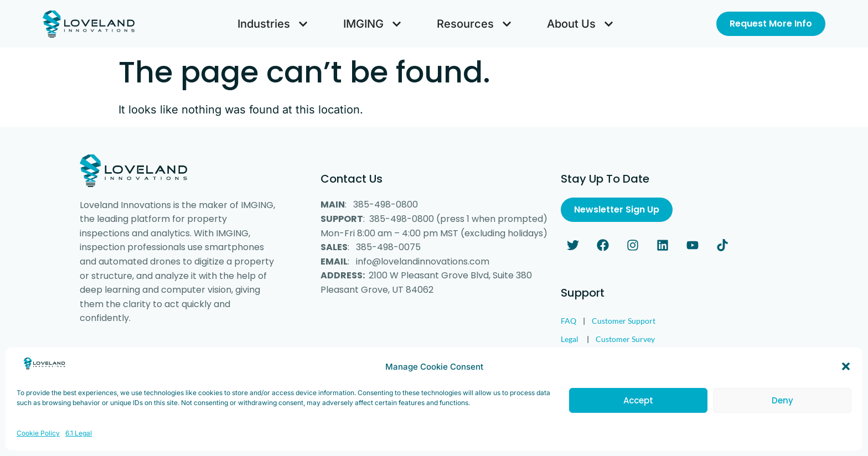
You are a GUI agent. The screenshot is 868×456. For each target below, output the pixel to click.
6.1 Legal (79, 446)
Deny (782, 414)
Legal (570, 339)
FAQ (569, 321)
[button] (846, 380)
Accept (638, 414)
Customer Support (624, 321)
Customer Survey (625, 339)
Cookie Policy (38, 446)
